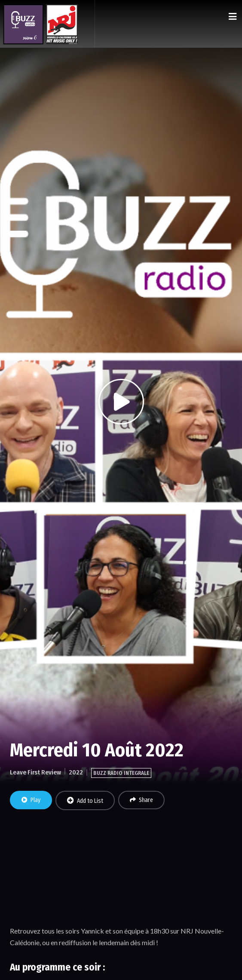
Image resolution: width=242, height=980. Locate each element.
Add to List (85, 801)
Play (31, 800)
